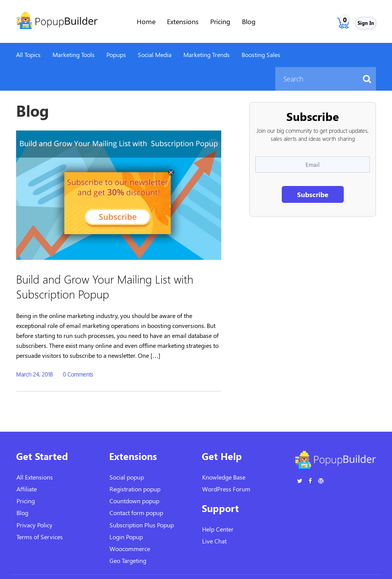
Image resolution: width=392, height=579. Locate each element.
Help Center (218, 529)
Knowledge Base (224, 477)
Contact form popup (136, 513)
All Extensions (35, 477)
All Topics (28, 55)
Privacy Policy (34, 525)
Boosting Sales (261, 55)
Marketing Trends (207, 55)
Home (146, 21)
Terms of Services (40, 537)
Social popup (127, 477)
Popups (116, 55)
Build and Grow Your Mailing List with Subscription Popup (105, 286)
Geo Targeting (128, 560)
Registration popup (135, 489)
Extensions (183, 21)
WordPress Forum (226, 489)
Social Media (155, 55)
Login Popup (126, 537)
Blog (249, 21)
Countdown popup (134, 501)
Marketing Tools (73, 55)
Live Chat (214, 541)
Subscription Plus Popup (142, 525)
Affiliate (27, 489)
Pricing (220, 21)
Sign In (366, 23)
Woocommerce (130, 549)
